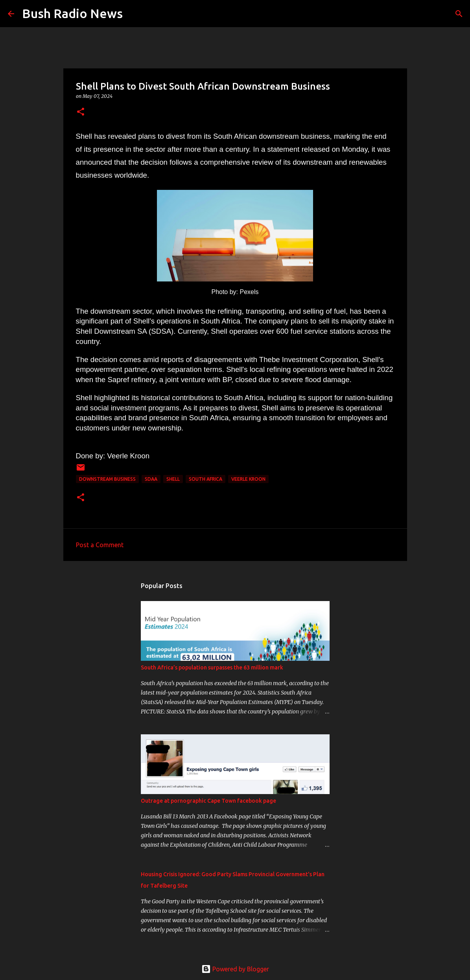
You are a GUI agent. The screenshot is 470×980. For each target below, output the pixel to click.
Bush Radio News (72, 13)
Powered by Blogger (235, 969)
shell (173, 479)
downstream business (107, 479)
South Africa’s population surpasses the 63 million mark (212, 667)
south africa (206, 479)
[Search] (134, 14)
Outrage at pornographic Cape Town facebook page (208, 801)
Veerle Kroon (248, 479)
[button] (81, 112)
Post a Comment (100, 545)
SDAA (151, 479)
